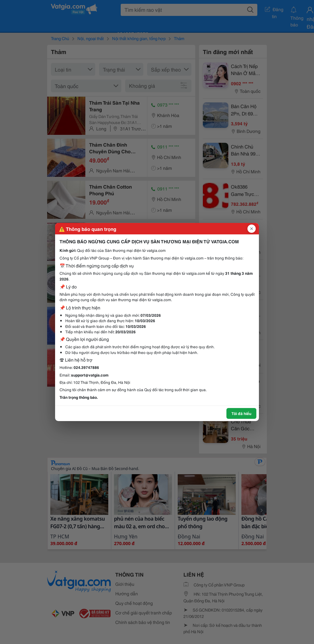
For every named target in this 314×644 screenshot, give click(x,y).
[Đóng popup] (252, 229)
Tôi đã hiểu (241, 413)
